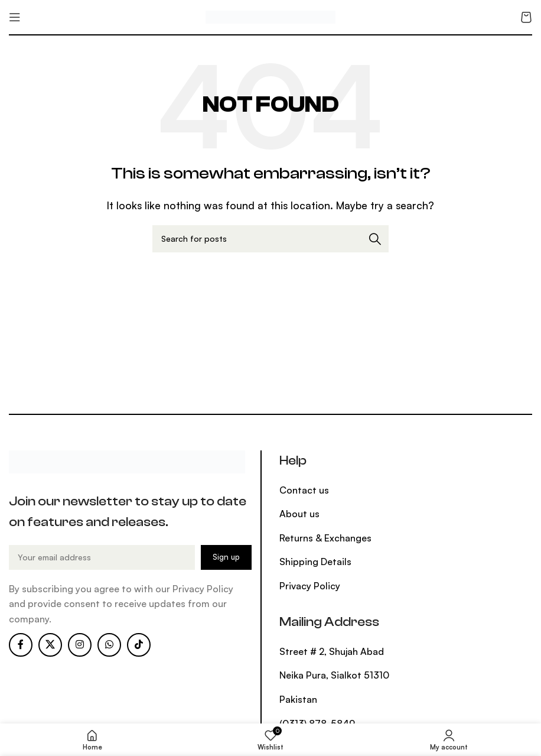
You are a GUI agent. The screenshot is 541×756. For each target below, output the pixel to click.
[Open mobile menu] (15, 17)
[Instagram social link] (80, 645)
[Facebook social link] (21, 645)
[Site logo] (270, 16)
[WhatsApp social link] (109, 645)
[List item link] (336, 491)
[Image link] (127, 460)
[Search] (270, 239)
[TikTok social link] (139, 645)
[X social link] (50, 645)
